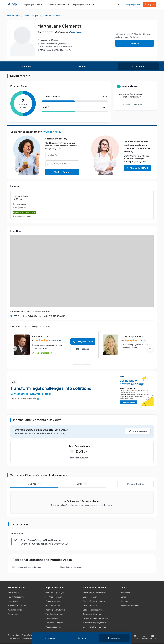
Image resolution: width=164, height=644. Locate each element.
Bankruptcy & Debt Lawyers (95, 593)
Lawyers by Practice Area (58, 4)
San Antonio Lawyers (54, 623)
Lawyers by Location (32, 4)
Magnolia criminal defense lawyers (27, 567)
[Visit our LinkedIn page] (144, 637)
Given (82, 484)
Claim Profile (134, 44)
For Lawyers (13, 614)
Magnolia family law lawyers (72, 567)
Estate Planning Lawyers (93, 610)
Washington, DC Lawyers (56, 610)
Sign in (150, 4)
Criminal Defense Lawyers (94, 601)
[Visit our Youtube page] (152, 637)
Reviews (82, 67)
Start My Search (62, 172)
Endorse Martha (135, 484)
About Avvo (125, 593)
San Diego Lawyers (53, 627)
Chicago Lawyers (53, 601)
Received (34, 484)
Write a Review (76, 32)
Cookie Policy (42, 635)
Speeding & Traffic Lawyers (94, 627)
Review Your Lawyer (16, 597)
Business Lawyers (90, 597)
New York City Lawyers (55, 593)
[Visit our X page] (135, 637)
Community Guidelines (60, 635)
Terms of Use (13, 635)
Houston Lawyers (53, 606)
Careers (124, 597)
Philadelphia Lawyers (54, 614)
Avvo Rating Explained (130, 606)
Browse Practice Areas (17, 606)
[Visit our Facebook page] (126, 637)
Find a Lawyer (13, 593)
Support (124, 601)
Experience (138, 67)
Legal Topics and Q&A (84, 4)
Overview (26, 67)
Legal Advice (13, 601)
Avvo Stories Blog (15, 610)
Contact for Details (133, 105)
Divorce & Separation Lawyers (96, 619)
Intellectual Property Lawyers (95, 623)
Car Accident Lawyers (92, 614)
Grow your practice (132, 4)
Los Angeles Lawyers (54, 597)
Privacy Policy (28, 635)
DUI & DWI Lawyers (91, 606)
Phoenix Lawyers (52, 619)
